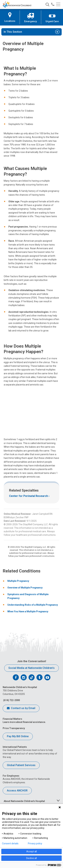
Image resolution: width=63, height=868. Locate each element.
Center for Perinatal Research (28, 496)
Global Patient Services (21, 765)
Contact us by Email (21, 708)
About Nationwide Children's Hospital (24, 801)
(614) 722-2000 (11, 700)
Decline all (32, 858)
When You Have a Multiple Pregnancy (28, 611)
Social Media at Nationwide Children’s (32, 668)
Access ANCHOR (17, 791)
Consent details (10, 843)
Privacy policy (35, 843)
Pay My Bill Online (18, 736)
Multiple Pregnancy (18, 581)
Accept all (32, 851)
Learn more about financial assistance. (24, 722)
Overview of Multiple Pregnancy (25, 588)
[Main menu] (58, 5)
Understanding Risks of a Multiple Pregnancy (33, 605)
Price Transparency (14, 728)
